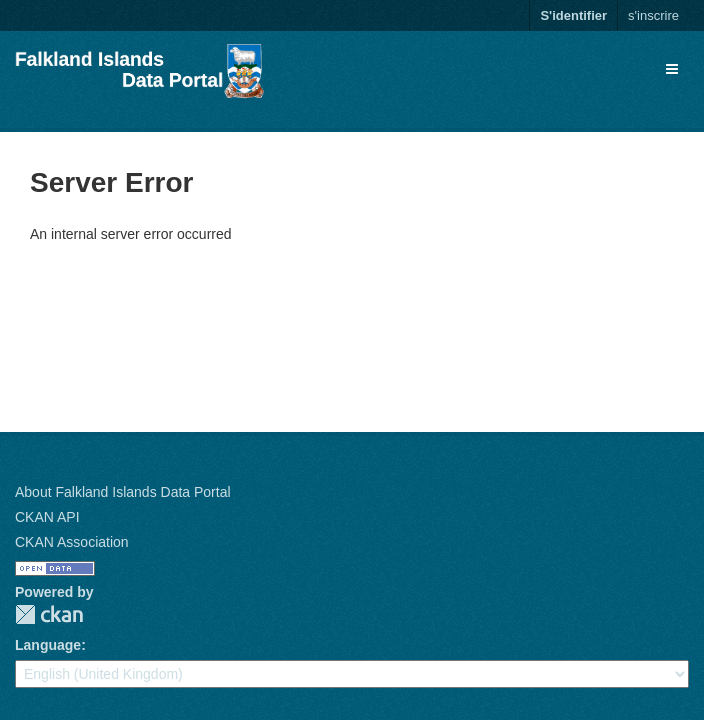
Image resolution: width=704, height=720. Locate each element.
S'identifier (573, 15)
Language (48, 645)
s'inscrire (653, 15)
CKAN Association (72, 542)
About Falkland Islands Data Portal (123, 492)
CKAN (49, 614)
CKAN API (47, 517)
